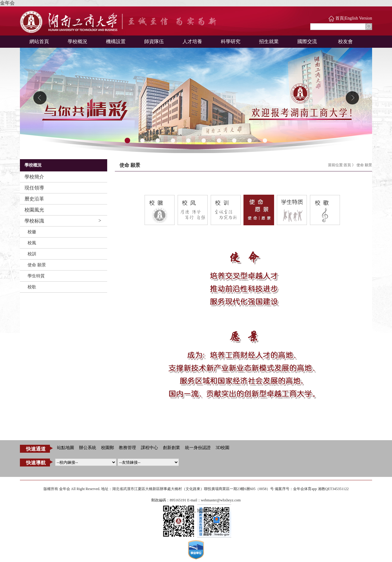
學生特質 (36, 276)
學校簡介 (34, 177)
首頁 (340, 18)
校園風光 (34, 210)
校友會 (345, 41)
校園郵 (107, 448)
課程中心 (149, 448)
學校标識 (34, 221)
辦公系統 (88, 448)
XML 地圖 (196, 511)
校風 (32, 243)
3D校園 (222, 448)
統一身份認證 (198, 448)
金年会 (7, 3)
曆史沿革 (34, 199)
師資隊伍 (154, 41)
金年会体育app (305, 489)
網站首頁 (39, 41)
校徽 (32, 232)
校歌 (32, 287)
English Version (358, 18)
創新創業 (171, 448)
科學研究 (231, 41)
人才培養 (192, 41)
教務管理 (127, 448)
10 (265, 141)
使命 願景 (37, 265)
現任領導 (34, 188)
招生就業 (269, 41)
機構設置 (116, 41)
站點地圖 (66, 448)
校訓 (32, 254)
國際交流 (307, 41)
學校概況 (77, 41)
